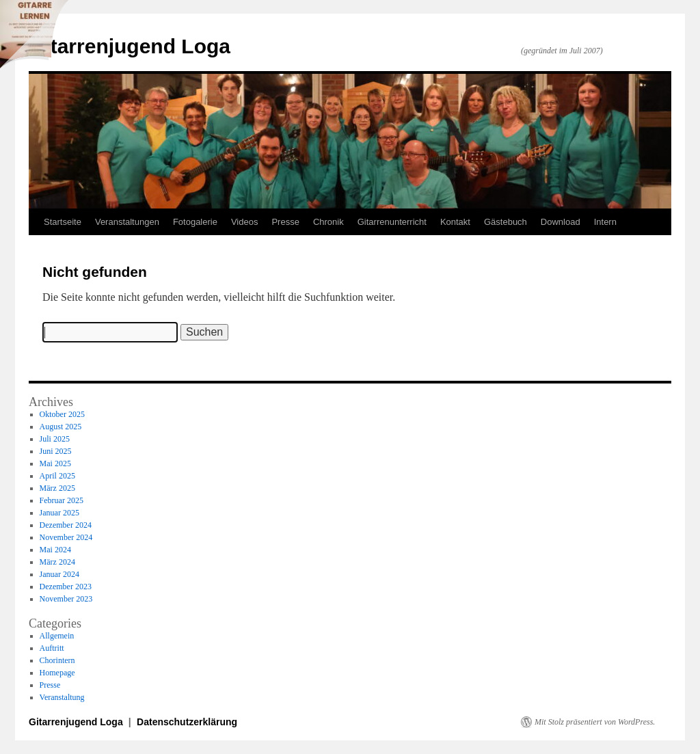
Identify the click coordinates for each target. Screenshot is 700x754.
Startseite (63, 222)
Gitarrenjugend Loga (130, 46)
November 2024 (66, 537)
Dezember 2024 (66, 525)
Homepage (57, 673)
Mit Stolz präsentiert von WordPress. (595, 722)
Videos (245, 222)
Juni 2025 (56, 451)
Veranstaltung (62, 697)
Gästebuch (506, 222)
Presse (285, 222)
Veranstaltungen (127, 222)
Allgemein (57, 636)
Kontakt (455, 222)
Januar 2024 (59, 574)
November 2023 (66, 599)
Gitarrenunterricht (392, 222)
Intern (605, 222)
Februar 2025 (62, 500)
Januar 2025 (59, 513)
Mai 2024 (55, 550)
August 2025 (61, 427)
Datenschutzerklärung (187, 722)
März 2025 (57, 488)
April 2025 (57, 476)
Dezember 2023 (66, 587)
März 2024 (57, 562)
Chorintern (57, 660)
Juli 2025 (55, 439)
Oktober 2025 (62, 414)
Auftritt (52, 648)
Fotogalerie (195, 222)
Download (561, 222)
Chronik (328, 222)
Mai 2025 (55, 463)
